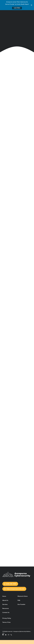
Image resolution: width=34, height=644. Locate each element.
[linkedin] (6, 635)
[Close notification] (31, 5)
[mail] (9, 635)
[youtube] (3, 635)
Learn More (17, 8)
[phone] (11, 635)
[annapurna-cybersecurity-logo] (16, 572)
